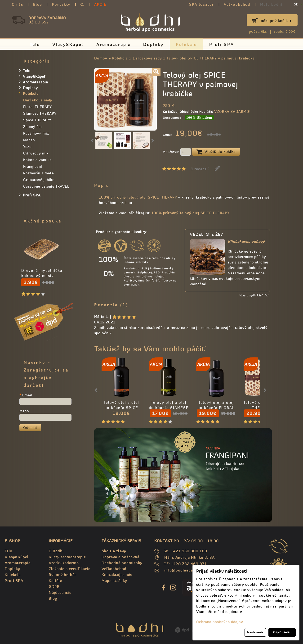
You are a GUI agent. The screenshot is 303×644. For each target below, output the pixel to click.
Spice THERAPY (37, 120)
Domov (101, 58)
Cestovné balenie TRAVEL (46, 186)
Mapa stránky (114, 581)
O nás (18, 4)
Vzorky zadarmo (64, 563)
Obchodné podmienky (122, 563)
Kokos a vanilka (38, 160)
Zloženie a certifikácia (70, 569)
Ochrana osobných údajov (220, 622)
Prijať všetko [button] (282, 632)
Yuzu (27, 147)
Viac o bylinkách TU (254, 295)
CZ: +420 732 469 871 (185, 564)
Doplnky (153, 44)
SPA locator (202, 4)
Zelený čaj (33, 127)
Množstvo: (177, 152)
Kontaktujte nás (117, 575)
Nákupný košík (276, 21)
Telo (35, 44)
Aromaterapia (114, 44)
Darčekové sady (147, 58)
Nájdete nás (60, 592)
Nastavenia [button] (255, 632)
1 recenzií (200, 169)
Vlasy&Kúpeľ (68, 44)
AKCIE (100, 4)
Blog (38, 4)
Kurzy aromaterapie (67, 557)
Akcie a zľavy (114, 551)
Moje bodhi (271, 4)
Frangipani (33, 166)
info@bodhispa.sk (181, 570)
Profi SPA (222, 44)
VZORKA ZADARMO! (232, 111)
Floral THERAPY (38, 107)
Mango (29, 140)
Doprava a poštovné (120, 557)
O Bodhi (56, 551)
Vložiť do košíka (216, 152)
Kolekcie (186, 44)
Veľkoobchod (237, 4)
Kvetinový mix (36, 133)
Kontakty (61, 4)
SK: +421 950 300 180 (185, 551)
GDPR (54, 586)
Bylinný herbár (62, 575)
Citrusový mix (36, 153)
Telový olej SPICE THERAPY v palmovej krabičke (211, 58)
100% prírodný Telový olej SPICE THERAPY (138, 197)
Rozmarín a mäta (39, 173)
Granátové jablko (39, 180)
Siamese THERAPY (40, 113)
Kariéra (56, 581)
